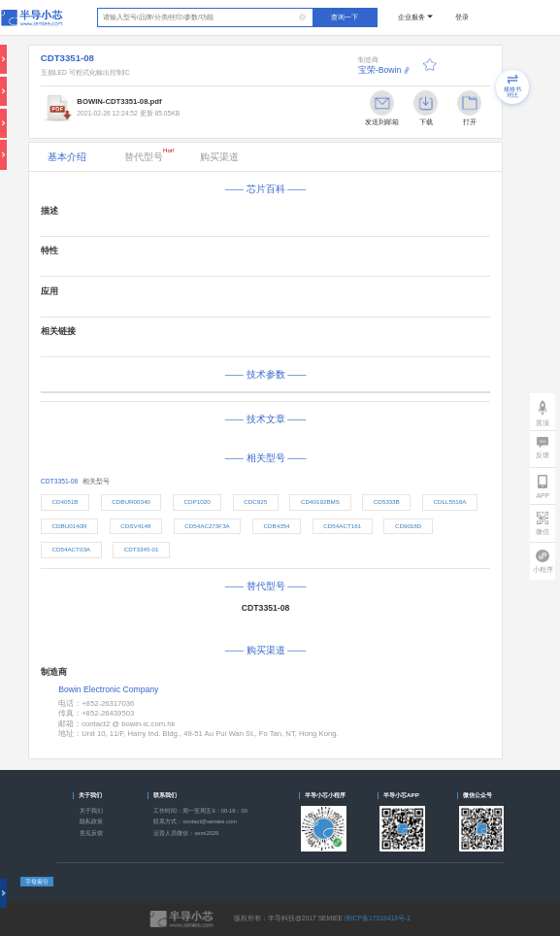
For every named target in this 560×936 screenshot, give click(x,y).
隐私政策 (91, 821)
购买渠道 (219, 157)
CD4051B (65, 501)
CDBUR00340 (131, 501)
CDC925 (255, 501)
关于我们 (91, 811)
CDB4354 (276, 526)
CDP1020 (198, 501)
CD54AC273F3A (207, 526)
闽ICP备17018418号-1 (378, 918)
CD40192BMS (320, 501)
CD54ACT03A (71, 549)
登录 (462, 17)
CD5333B (387, 501)
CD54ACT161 (342, 526)
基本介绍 (67, 157)
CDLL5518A (449, 501)
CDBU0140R (69, 526)
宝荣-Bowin (379, 70)
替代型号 (149, 154)
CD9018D (408, 526)
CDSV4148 (135, 526)
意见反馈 (91, 833)
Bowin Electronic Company (108, 690)
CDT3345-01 (142, 549)
